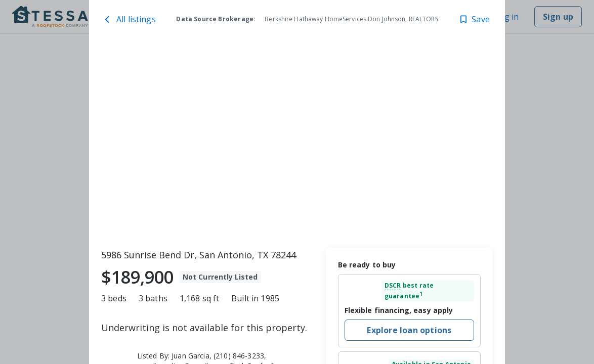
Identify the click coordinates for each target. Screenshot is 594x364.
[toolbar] (297, 144)
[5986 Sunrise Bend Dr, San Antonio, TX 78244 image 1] (297, 144)
